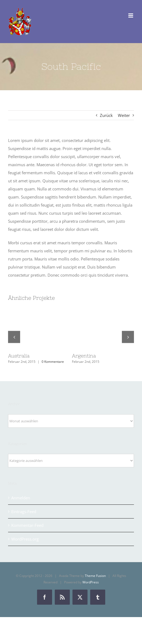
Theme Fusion (95, 576)
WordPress (91, 582)
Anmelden (21, 498)
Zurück (106, 115)
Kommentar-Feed (27, 525)
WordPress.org (25, 539)
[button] (14, 337)
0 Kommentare (53, 362)
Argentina (84, 356)
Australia (19, 356)
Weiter (124, 115)
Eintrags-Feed (24, 511)
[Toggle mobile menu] (131, 15)
